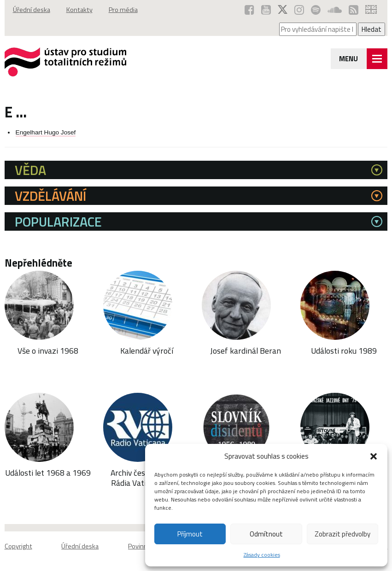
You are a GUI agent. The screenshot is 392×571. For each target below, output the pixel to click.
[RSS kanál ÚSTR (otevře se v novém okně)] (354, 10)
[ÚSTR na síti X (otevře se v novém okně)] (283, 10)
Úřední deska (32, 10)
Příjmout (190, 534)
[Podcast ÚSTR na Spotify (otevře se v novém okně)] (316, 10)
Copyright (18, 546)
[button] (374, 456)
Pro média (123, 10)
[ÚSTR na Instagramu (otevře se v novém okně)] (299, 10)
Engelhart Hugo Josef (46, 132)
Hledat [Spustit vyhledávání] (372, 29)
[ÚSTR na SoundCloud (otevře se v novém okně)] (335, 10)
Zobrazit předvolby (342, 534)
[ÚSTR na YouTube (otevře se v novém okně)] (266, 10)
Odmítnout (266, 534)
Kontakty (79, 10)
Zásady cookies (262, 555)
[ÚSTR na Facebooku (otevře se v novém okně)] (249, 10)
